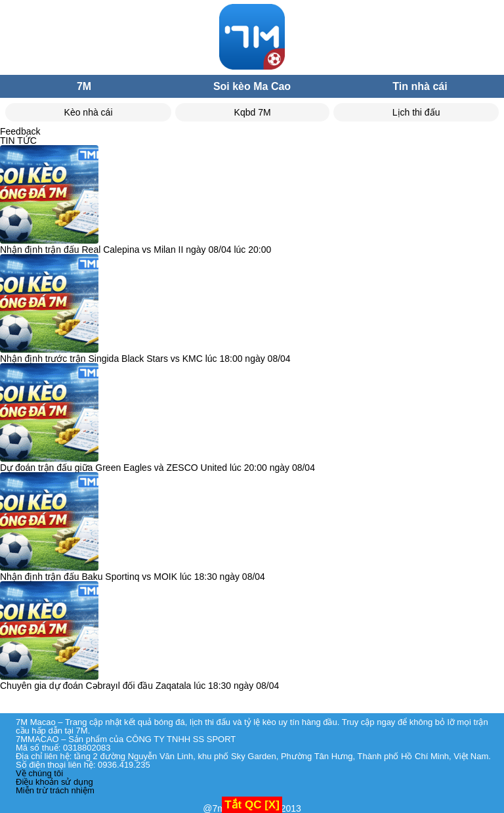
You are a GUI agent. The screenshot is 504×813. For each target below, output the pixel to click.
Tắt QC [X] (252, 805)
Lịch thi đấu (416, 112)
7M (84, 86)
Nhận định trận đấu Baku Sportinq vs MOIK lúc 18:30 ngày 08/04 (133, 577)
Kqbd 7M (253, 112)
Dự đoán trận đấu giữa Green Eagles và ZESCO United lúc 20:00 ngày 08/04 (157, 468)
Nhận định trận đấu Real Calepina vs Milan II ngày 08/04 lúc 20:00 (136, 250)
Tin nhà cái (420, 86)
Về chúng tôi (39, 773)
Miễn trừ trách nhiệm (55, 790)
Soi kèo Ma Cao (252, 86)
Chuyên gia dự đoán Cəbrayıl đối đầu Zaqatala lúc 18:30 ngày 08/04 (139, 686)
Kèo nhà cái (89, 112)
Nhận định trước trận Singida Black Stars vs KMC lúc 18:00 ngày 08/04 (145, 359)
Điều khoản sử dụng (54, 782)
